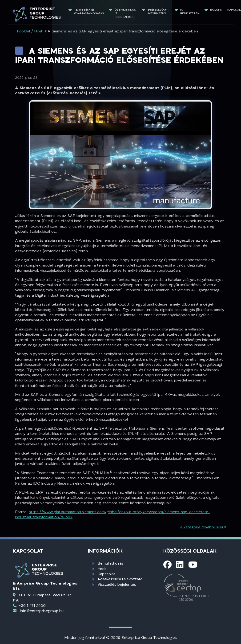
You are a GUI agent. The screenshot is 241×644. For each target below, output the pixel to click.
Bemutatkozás (110, 563)
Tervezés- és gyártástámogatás (89, 11)
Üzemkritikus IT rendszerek (126, 13)
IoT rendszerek (190, 11)
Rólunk (216, 10)
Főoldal (23, 31)
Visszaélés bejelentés (117, 584)
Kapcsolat (106, 574)
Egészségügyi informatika (159, 11)
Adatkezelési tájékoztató (120, 579)
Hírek (102, 568)
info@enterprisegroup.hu (42, 611)
